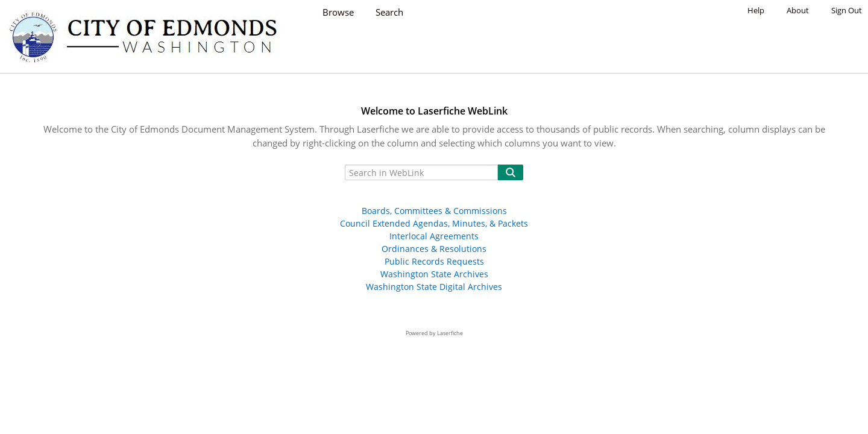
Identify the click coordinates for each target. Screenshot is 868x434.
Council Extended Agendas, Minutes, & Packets (434, 223)
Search (389, 12)
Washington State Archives (434, 274)
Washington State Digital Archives (434, 287)
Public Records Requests (434, 261)
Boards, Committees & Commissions (434, 211)
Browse (338, 12)
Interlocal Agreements (434, 236)
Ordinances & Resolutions (434, 249)
